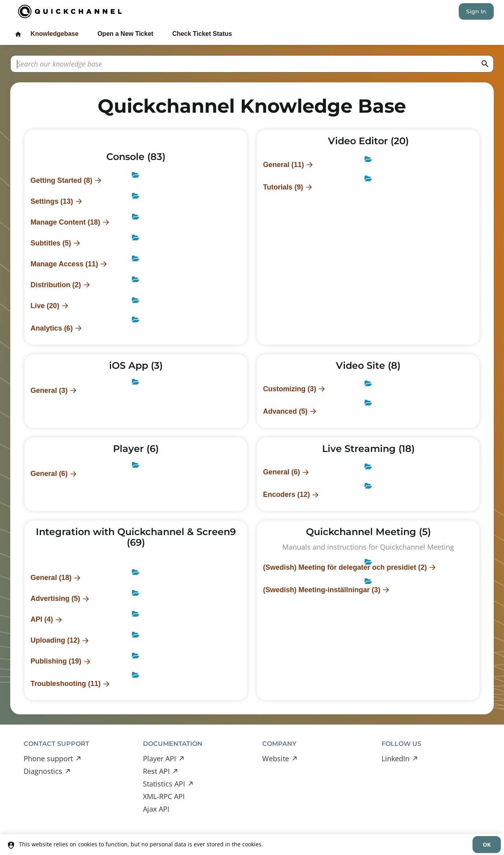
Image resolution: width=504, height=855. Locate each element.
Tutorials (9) (283, 187)
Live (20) (45, 306)
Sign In (476, 11)
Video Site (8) (368, 365)
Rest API (156, 771)
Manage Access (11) (64, 264)
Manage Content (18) (66, 222)
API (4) (42, 619)
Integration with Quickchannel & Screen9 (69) (136, 537)
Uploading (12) (55, 640)
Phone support (48, 758)
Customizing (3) (290, 389)
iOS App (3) (136, 365)
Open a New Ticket (125, 34)
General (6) (49, 474)
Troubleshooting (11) (66, 684)
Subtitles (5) (51, 243)
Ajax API (156, 809)
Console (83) (136, 157)
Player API (159, 758)
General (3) (49, 390)
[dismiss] (487, 845)
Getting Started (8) (62, 180)
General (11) (283, 165)
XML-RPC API (164, 796)
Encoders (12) (286, 494)
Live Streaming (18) (368, 449)
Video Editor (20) (368, 141)
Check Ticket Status (202, 34)
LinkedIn (396, 758)
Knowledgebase (55, 34)
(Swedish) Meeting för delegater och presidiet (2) (345, 567)
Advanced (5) (285, 411)
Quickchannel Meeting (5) (368, 532)
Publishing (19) (56, 661)
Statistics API (164, 784)
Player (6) (136, 449)
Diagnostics (43, 771)
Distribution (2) (56, 285)
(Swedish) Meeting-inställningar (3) (322, 590)
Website (276, 758)
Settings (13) (52, 201)
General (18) (51, 578)
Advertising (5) (56, 598)
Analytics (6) (52, 328)
